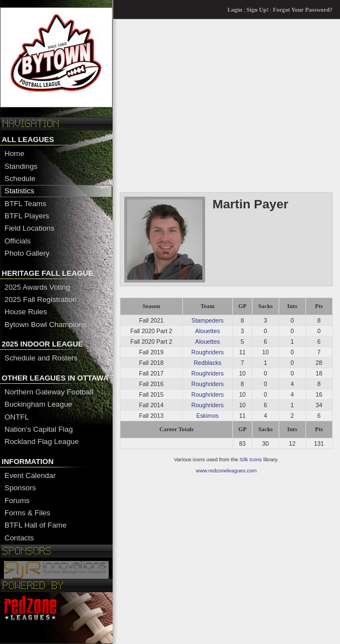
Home (14, 153)
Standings (21, 166)
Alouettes (207, 331)
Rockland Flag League (42, 441)
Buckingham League (38, 404)
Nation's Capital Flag (39, 429)
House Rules (26, 312)
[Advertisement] (226, 105)
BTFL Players (27, 216)
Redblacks (207, 363)
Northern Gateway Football (49, 392)
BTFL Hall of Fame (35, 525)
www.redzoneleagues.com (227, 471)
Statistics (19, 191)
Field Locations (30, 228)
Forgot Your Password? (303, 10)
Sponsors (20, 488)
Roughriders (207, 352)
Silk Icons (251, 460)
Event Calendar (30, 475)
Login (235, 10)
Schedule (20, 179)
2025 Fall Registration (41, 299)
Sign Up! (258, 10)
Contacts (19, 538)
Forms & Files (27, 513)
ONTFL (17, 417)
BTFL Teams (25, 204)
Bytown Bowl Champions (45, 325)
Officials (18, 241)
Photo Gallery (27, 253)
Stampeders (208, 320)
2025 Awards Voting (37, 287)
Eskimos (207, 416)
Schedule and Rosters (41, 358)
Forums (17, 501)
